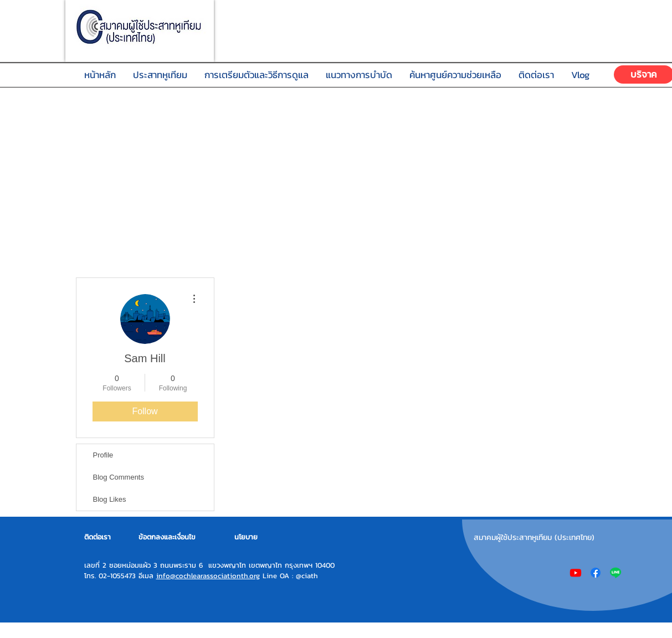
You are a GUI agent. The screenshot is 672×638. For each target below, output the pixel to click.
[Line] (615, 573)
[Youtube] (576, 573)
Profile (103, 455)
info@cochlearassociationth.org (208, 576)
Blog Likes (110, 499)
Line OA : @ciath (289, 576)
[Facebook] (596, 573)
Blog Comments (119, 477)
